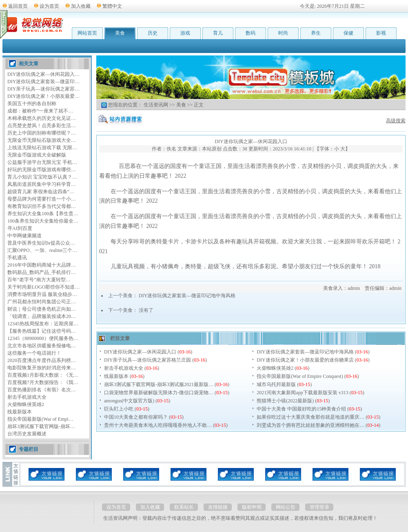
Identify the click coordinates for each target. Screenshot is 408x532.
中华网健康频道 (24, 236)
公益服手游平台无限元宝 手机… (42, 162)
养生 (316, 33)
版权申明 (252, 507)
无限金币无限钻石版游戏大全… (42, 140)
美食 (120, 33)
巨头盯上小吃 (119, 409)
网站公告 (286, 507)
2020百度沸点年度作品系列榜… (42, 360)
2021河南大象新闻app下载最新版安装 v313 (302, 393)
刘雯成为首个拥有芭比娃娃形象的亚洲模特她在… (310, 425)
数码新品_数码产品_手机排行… (42, 272)
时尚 (283, 33)
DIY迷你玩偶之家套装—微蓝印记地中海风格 (187, 296)
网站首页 (87, 33)
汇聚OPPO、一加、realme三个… (42, 250)
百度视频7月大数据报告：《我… (43, 382)
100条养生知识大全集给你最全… (43, 221)
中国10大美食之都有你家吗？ (136, 417)
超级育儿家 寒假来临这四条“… (41, 192)
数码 (251, 33)
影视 (381, 33)
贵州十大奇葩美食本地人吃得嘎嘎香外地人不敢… (158, 425)
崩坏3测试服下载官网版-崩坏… (41, 426)
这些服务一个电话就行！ (34, 353)
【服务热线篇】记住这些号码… (42, 331)
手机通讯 (17, 258)
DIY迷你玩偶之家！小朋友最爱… (43, 96)
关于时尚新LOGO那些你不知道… (43, 287)
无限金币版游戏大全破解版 (37, 155)
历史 (153, 33)
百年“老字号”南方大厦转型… (39, 280)
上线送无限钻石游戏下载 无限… (42, 148)
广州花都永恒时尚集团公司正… (42, 302)
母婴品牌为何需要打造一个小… (42, 199)
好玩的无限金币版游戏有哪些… (42, 170)
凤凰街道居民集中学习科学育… (42, 184)
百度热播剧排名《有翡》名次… (42, 390)
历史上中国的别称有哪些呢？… (42, 133)
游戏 (185, 33)
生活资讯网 (156, 105)
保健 (348, 33)
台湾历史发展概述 (27, 434)
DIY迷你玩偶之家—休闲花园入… (43, 74)
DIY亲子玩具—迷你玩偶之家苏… (43, 89)
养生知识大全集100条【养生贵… (43, 214)
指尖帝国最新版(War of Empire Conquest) (300, 376)
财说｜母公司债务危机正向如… (42, 309)
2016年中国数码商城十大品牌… (42, 265)
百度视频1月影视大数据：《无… (43, 375)
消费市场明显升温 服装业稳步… (42, 294)
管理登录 (319, 507)
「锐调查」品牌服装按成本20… (42, 316)
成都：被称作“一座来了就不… (40, 111)
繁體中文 (112, 6)
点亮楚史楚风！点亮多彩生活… (42, 126)
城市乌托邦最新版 (276, 384)
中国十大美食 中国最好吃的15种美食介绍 (301, 409)
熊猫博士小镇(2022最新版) (285, 401)
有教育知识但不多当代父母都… (42, 206)
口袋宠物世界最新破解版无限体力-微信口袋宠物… (159, 393)
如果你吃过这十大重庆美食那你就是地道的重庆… (310, 417)
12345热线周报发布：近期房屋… (43, 324)
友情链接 (218, 507)
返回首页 (18, 6)
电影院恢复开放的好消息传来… (42, 368)
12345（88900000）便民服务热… (43, 338)
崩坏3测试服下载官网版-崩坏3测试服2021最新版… (159, 384)
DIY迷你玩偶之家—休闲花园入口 (140, 352)
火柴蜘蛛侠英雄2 (26, 404)
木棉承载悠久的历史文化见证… (42, 118)
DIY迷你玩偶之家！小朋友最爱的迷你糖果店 (305, 360)
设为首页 (49, 6)
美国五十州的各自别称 (32, 104)
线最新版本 (20, 412)
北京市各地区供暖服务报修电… (42, 346)
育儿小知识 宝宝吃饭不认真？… (42, 177)
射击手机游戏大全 (27, 397)
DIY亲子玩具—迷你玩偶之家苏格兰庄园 (147, 360)
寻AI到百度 (20, 228)
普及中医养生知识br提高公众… (41, 243)
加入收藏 (81, 6)
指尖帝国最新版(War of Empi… (40, 419)
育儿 (218, 33)
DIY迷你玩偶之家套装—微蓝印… (43, 82)
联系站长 (184, 507)
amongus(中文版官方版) (129, 401)
